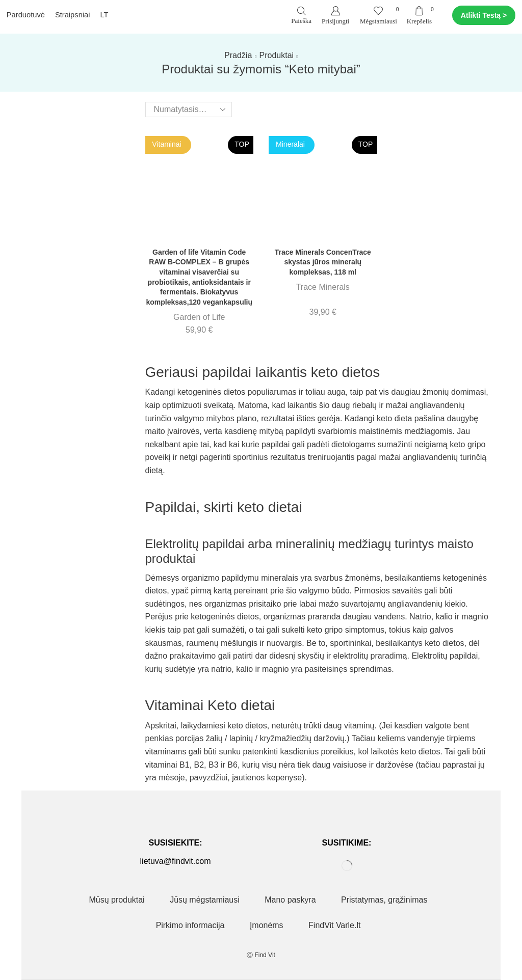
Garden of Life (199, 317)
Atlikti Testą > (484, 15)
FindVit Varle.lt (334, 925)
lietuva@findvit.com (176, 861)
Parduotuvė (26, 15)
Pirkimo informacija (190, 925)
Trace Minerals (323, 287)
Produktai (277, 55)
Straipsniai (73, 15)
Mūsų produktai (117, 900)
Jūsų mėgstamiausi (205, 900)
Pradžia (238, 55)
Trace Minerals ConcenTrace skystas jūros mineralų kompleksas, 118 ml (323, 262)
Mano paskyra (290, 900)
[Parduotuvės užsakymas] (189, 110)
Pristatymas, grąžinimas (384, 900)
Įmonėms (267, 925)
